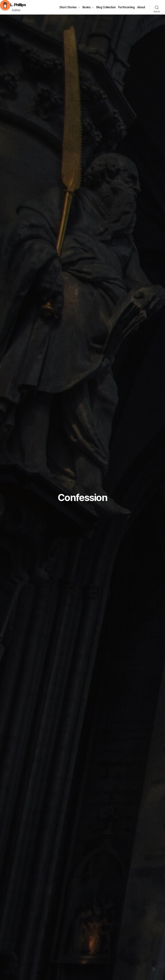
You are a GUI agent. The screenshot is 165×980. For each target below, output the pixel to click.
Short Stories (68, 7)
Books (87, 7)
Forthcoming (126, 7)
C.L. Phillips (16, 5)
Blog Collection (106, 7)
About (141, 7)
